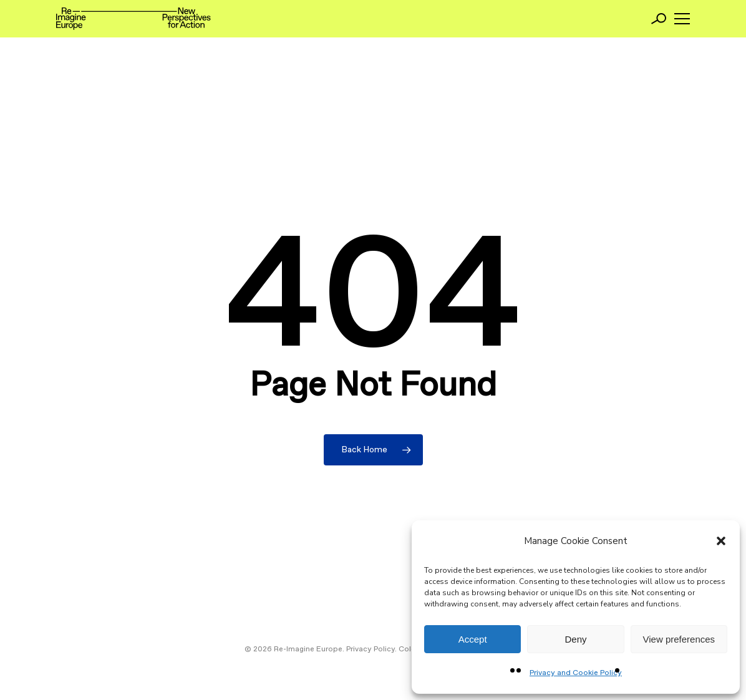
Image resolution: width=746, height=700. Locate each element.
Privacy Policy (371, 649)
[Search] (659, 19)
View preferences (679, 639)
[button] (721, 541)
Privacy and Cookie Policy (576, 673)
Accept (473, 639)
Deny (575, 639)
